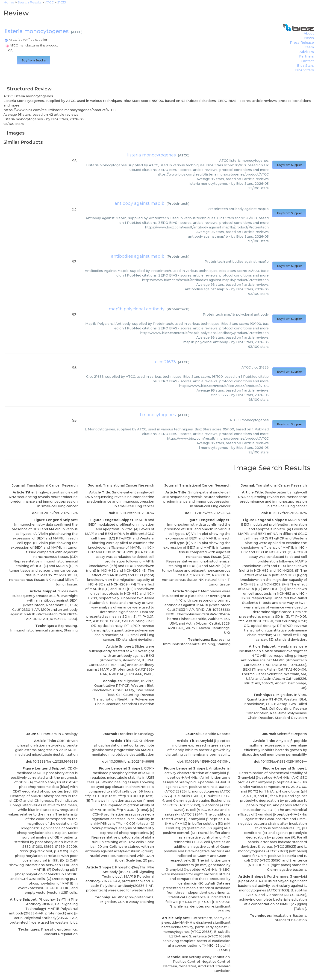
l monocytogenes (158, 415)
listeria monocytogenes (152, 155)
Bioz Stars (305, 66)
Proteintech (178, 204)
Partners (306, 56)
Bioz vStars (305, 70)
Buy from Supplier (34, 60)
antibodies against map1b (138, 256)
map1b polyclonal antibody (137, 309)
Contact (307, 61)
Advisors (307, 52)
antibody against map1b (140, 203)
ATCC (77, 32)
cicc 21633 (165, 362)
